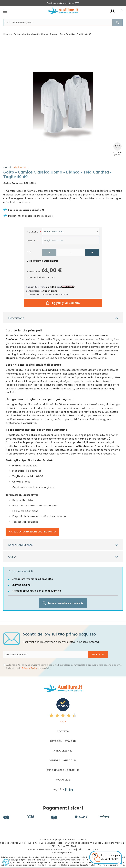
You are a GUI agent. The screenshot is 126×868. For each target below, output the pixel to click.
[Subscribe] (98, 655)
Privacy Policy (30, 668)
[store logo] (63, 11)
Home (7, 34)
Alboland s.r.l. (21, 167)
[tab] (63, 318)
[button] (117, 149)
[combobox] (63, 23)
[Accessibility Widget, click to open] (6, 862)
